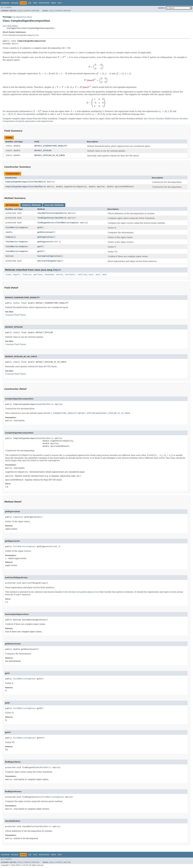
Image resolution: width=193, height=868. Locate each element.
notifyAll (70, 274)
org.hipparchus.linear (22, 17)
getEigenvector (45, 242)
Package (15, 3)
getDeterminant (45, 232)
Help (60, 3)
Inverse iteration (156, 119)
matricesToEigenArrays (49, 261)
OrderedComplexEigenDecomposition (21, 35)
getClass (38, 274)
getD (40, 227)
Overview (5, 3)
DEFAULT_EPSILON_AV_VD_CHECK (50, 155)
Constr (27, 11)
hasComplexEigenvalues (49, 256)
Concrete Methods (54, 205)
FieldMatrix (63, 223)
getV (40, 246)
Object (15, 44)
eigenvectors (59, 92)
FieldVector (12, 242)
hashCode (49, 274)
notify (59, 274)
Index (54, 3)
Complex (74, 223)
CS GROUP (24, 865)
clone (8, 274)
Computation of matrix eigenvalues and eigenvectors (28, 121)
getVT (40, 251)
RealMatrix (40, 182)
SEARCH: (162, 8)
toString (82, 274)
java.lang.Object (10, 26)
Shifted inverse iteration (176, 119)
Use (30, 3)
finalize (27, 274)
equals (17, 274)
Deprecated (44, 3)
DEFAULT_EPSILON (43, 150)
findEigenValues (46, 218)
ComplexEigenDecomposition (19, 182)
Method (36, 11)
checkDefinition (46, 213)
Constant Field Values (16, 315)
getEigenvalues (45, 237)
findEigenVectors (46, 223)
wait (91, 274)
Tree (35, 3)
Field (20, 11)
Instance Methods (31, 205)
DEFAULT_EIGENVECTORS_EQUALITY (51, 146)
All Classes (6, 8)
